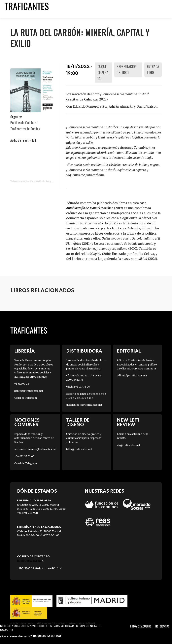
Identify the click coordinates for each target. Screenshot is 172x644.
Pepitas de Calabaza (83, 99)
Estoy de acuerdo (141, 626)
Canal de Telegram (26, 398)
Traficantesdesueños (19, 181)
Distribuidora (84, 351)
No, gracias (162, 626)
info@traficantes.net (31, 561)
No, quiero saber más (47, 636)
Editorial (129, 351)
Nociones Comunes (27, 423)
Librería (24, 351)
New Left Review (128, 423)
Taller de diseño (78, 423)
